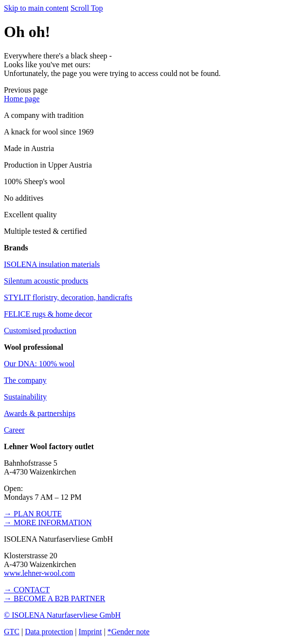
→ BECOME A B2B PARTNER (54, 598)
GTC (12, 632)
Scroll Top (87, 8)
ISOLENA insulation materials (52, 264)
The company (25, 380)
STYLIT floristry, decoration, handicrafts (68, 297)
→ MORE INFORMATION (48, 522)
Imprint (90, 632)
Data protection (49, 632)
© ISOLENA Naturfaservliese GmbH (62, 615)
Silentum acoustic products (46, 281)
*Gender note (129, 632)
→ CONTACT (27, 590)
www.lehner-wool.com (39, 573)
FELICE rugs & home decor (48, 314)
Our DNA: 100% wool (39, 364)
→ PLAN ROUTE (33, 514)
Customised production (40, 331)
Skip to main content (36, 8)
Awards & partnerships (40, 413)
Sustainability (25, 397)
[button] (26, 90)
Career (14, 430)
